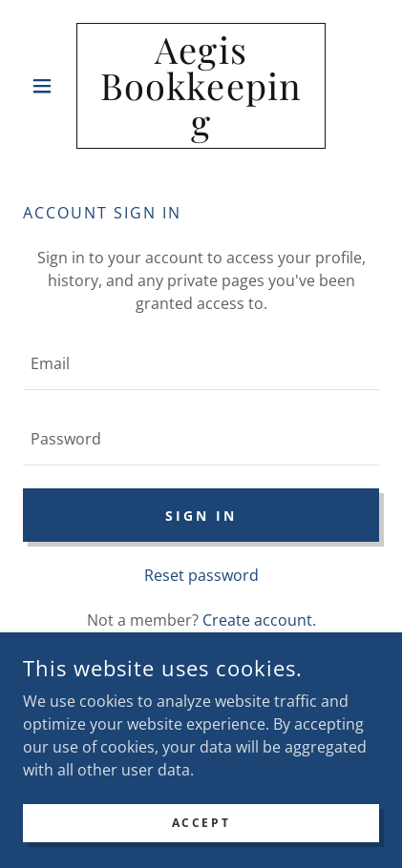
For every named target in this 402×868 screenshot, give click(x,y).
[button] (50, 86)
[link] (201, 86)
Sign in (201, 516)
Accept (201, 823)
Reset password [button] (201, 575)
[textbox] (201, 364)
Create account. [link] (259, 620)
